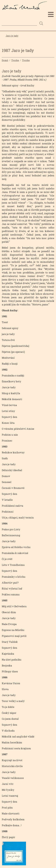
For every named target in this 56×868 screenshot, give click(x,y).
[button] (14, 854)
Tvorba (15, 60)
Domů (5, 60)
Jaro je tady (12, 36)
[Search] (19, 23)
